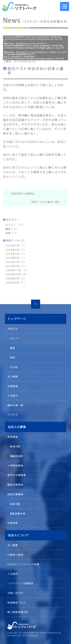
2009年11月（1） (17, 270)
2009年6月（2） (16, 278)
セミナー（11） (15, 225)
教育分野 (15, 446)
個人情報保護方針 (18, 612)
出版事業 (12, 523)
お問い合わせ (15, 593)
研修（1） (12, 233)
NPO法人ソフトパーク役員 (23, 564)
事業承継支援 (18, 513)
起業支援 (15, 504)
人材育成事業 (15, 465)
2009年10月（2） (17, 274)
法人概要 (12, 376)
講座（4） (12, 229)
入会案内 (12, 395)
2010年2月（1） (16, 266)
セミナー (15, 338)
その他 (14, 367)
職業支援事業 (15, 485)
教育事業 (13, 437)
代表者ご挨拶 (15, 555)
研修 (12, 357)
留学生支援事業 (16, 475)
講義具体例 (16, 456)
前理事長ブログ (16, 602)
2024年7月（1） (16, 246)
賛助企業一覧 (15, 405)
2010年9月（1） (16, 258)
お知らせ (13, 329)
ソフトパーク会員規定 (20, 583)
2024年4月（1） (16, 250)
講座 (12, 348)
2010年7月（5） (16, 262)
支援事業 (12, 386)
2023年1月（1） (16, 254)
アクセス (12, 415)
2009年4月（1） (16, 282)
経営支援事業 (15, 494)
